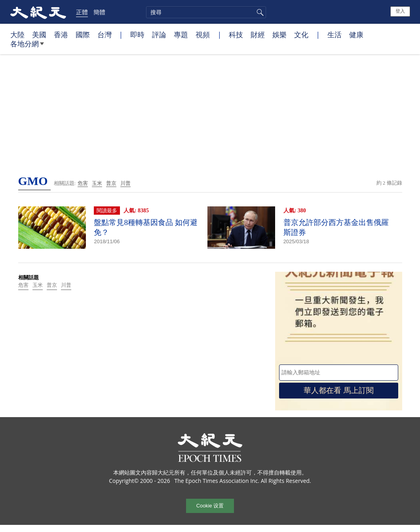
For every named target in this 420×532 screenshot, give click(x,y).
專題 (181, 34)
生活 (334, 34)
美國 (39, 34)
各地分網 (27, 47)
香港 (61, 34)
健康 (356, 34)
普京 (111, 183)
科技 (236, 34)
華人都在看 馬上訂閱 (338, 390)
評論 (159, 34)
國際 (83, 34)
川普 (125, 183)
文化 (301, 34)
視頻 (203, 34)
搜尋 (259, 12)
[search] (206, 12)
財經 (258, 34)
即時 (137, 34)
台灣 (105, 34)
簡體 (99, 12)
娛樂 (279, 34)
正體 (82, 12)
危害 (83, 183)
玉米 (97, 183)
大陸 (17, 34)
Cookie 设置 (210, 506)
